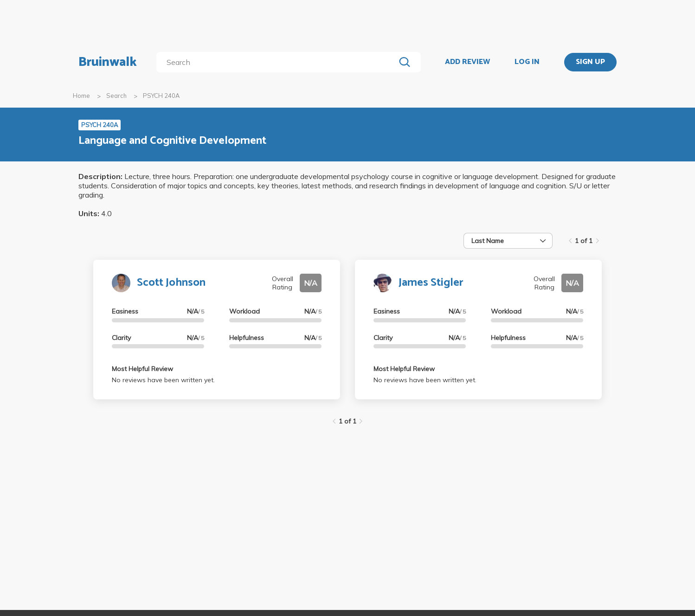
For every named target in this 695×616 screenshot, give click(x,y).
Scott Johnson (171, 283)
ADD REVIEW (467, 62)
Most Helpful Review (142, 369)
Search (116, 96)
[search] (278, 62)
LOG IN (527, 62)
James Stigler (431, 283)
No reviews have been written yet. (163, 380)
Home (81, 96)
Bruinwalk (108, 62)
